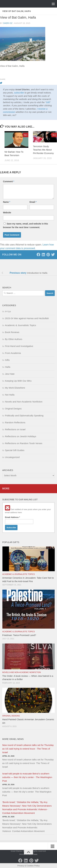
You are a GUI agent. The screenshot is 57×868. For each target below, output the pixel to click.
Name (7, 202)
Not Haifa (10, 395)
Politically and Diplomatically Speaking (24, 416)
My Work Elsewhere (15, 388)
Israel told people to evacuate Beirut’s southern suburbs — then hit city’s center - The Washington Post (27, 777)
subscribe (19, 93)
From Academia (13, 353)
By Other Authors (14, 339)
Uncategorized (12, 457)
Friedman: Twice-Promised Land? (19, 635)
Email (33, 202)
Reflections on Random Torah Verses (24, 443)
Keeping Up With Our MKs (18, 381)
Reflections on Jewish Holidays (21, 436)
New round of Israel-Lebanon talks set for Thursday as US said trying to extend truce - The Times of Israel (28, 749)
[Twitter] (53, 255)
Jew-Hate (10, 374)
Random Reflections (15, 422)
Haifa (8, 367)
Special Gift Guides (15, 450)
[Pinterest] (48, 255)
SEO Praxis (33, 854)
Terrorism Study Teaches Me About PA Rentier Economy (43, 150)
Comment (9, 181)
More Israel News (13, 739)
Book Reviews (12, 332)
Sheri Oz (8, 23)
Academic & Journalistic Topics (21, 325)
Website (7, 213)
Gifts (7, 360)
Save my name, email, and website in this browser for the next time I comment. (25, 226)
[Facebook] (38, 255)
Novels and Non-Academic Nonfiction (24, 402)
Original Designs (13, 409)
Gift (48, 102)
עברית (8, 311)
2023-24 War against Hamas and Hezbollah (27, 318)
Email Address (12, 517)
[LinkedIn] (43, 255)
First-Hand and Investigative (19, 346)
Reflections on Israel (15, 429)
